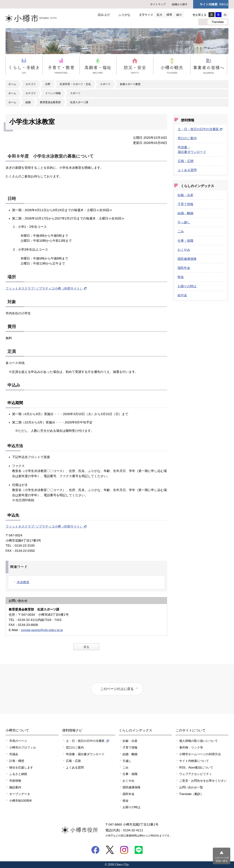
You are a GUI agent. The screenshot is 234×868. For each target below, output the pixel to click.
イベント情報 (53, 93)
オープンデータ (20, 794)
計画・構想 (17, 761)
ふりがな (124, 15)
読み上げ (104, 15)
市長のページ (18, 741)
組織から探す (180, 4)
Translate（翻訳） (191, 794)
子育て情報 (185, 204)
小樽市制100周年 (21, 801)
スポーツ (105, 84)
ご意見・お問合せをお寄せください (203, 781)
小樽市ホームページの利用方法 (200, 754)
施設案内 (15, 787)
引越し (127, 761)
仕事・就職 (185, 241)
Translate (218, 22)
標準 (169, 15)
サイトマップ (158, 4)
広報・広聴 (186, 161)
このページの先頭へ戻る (222, 859)
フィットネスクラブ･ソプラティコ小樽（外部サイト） (46, 288)
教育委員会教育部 (50, 102)
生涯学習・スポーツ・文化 (75, 84)
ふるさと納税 (18, 774)
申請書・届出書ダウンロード (85, 754)
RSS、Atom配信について (196, 767)
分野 (48, 84)
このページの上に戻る (117, 689)
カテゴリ (31, 84)
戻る (86, 647)
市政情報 (15, 781)
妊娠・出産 (185, 195)
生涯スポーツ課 (79, 102)
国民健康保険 (187, 259)
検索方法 (224, 4)
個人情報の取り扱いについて (199, 741)
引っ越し (184, 222)
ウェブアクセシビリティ (196, 774)
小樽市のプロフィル (23, 747)
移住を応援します (21, 767)
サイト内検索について (194, 761)
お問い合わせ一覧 (191, 787)
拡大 (160, 15)
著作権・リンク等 (191, 747)
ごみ (181, 231)
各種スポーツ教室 (130, 84)
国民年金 (184, 268)
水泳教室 (23, 582)
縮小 (179, 15)
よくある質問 (187, 170)
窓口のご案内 (187, 138)
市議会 (14, 754)
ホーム (12, 84)
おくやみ (184, 250)
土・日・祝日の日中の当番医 (200, 129)
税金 (181, 277)
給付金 (182, 295)
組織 (28, 102)
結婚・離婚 (185, 213)
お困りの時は (187, 286)
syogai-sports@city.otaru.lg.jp (42, 630)
